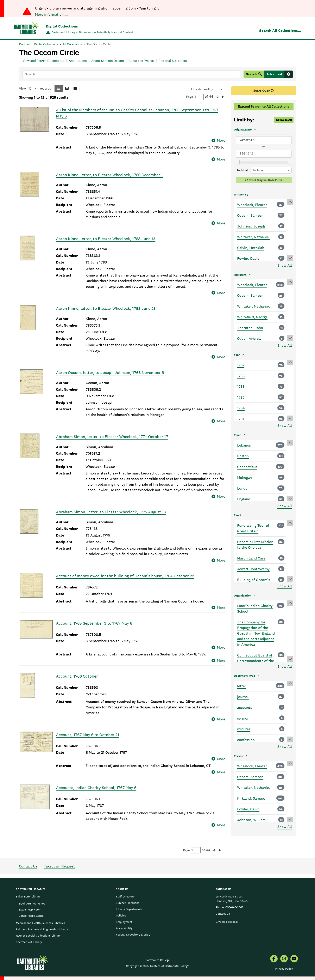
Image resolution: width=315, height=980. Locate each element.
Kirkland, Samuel (251, 798)
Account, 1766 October (77, 665)
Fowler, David (248, 258)
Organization (243, 595)
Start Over (264, 91)
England (244, 499)
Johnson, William (251, 820)
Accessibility (124, 912)
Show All (285, 265)
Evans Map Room (30, 894)
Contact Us (28, 850)
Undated (242, 170)
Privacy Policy (284, 953)
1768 (241, 397)
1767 (241, 365)
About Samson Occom (108, 61)
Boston (243, 456)
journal (243, 697)
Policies (121, 900)
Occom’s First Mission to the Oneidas (255, 545)
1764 (241, 408)
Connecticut (247, 467)
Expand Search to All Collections (264, 106)
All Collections (72, 44)
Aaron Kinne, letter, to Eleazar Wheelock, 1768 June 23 (106, 303)
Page (195, 97)
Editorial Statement (173, 61)
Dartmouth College (157, 944)
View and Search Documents (43, 61)
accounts (245, 707)
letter (242, 686)
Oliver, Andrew (249, 338)
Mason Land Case (251, 558)
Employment (124, 906)
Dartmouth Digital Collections (38, 44)
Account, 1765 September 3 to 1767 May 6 (94, 618)
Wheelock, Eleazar (252, 205)
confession (246, 740)
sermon (243, 718)
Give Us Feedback (227, 906)
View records (35, 89)
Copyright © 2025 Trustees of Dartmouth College (157, 950)
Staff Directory (125, 881)
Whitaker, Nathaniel (253, 237)
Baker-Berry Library (28, 881)
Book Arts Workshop (32, 888)
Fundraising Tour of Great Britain (253, 528)
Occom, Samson (250, 215)
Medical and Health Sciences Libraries (40, 907)
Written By (241, 194)
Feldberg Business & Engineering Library (42, 914)
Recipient (240, 275)
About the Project (141, 61)
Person (238, 756)
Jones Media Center (32, 900)
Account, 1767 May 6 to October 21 (88, 723)
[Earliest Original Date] (264, 140)
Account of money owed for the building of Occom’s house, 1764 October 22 (125, 570)
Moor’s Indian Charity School (255, 609)
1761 (241, 419)
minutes (244, 729)
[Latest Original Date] (264, 154)
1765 (241, 386)
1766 (241, 376)
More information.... (51, 14)
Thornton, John (250, 328)
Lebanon (244, 445)
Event (238, 515)
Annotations (78, 61)
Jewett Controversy (253, 569)
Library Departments (129, 893)
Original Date (243, 129)
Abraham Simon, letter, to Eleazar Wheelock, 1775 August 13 (111, 506)
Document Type (244, 676)
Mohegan (244, 477)
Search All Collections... (280, 31)
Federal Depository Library (133, 919)
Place (237, 435)
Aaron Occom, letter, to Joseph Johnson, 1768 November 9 (110, 367)
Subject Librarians (128, 887)
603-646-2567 (234, 891)
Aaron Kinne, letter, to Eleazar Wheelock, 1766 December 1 (109, 169)
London (243, 488)
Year (237, 355)
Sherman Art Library (29, 926)
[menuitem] (274, 943)
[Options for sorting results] (207, 89)
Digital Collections (62, 26)
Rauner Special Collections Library (38, 920)
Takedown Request (59, 850)
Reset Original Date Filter (266, 180)
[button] (59, 89)
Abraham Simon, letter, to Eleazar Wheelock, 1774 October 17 (112, 431)
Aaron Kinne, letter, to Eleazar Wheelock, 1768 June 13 (106, 233)
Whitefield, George (252, 317)
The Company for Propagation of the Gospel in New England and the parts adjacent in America (256, 633)
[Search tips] (289, 74)
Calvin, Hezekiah (251, 248)
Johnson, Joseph (251, 226)
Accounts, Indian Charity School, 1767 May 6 (96, 771)
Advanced (274, 74)
